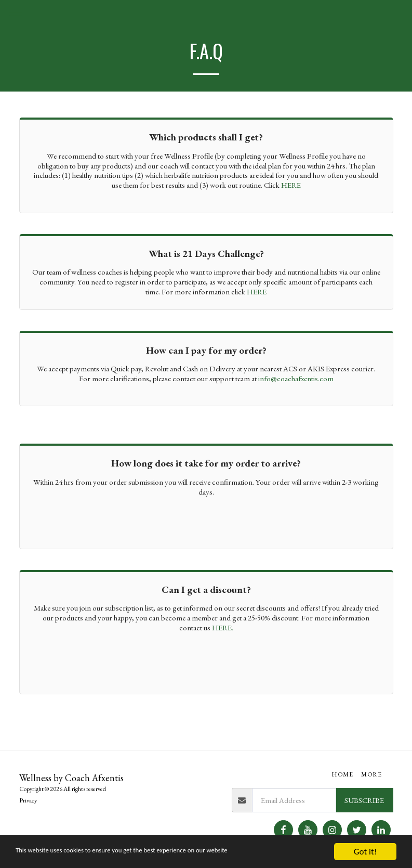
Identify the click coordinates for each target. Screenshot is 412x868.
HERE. (223, 627)
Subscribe (364, 800)
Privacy (28, 800)
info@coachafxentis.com (296, 378)
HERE (291, 185)
